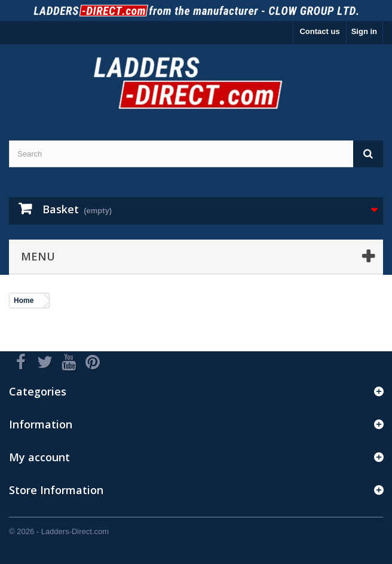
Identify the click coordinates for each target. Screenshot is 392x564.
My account (39, 457)
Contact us (319, 31)
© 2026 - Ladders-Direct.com (59, 531)
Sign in (364, 31)
